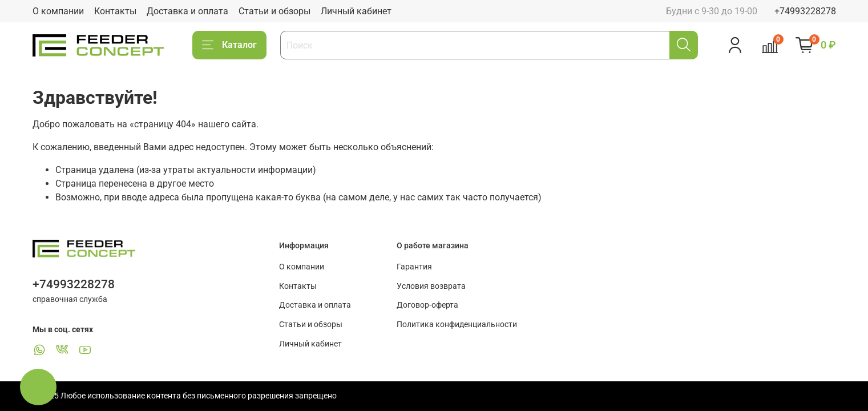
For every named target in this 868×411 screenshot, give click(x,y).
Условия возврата (431, 286)
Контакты (115, 11)
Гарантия (414, 267)
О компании (58, 11)
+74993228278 (805, 11)
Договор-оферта (427, 305)
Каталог (229, 45)
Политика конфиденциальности (457, 325)
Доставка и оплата (187, 11)
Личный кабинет (356, 11)
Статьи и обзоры (274, 11)
